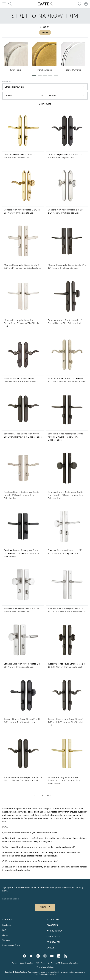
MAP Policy (41, 963)
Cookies (30, 963)
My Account (54, 919)
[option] (16, 57)
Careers (51, 948)
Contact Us (53, 936)
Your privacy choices (45, 967)
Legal (22, 963)
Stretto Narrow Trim (45, 87)
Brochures (7, 925)
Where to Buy (55, 931)
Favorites (52, 925)
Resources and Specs (11, 945)
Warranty (6, 940)
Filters (24, 96)
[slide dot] (34, 75)
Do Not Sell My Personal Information (63, 963)
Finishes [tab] (45, 32)
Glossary (6, 935)
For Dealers (54, 942)
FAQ (4, 930)
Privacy (14, 963)
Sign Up (45, 907)
